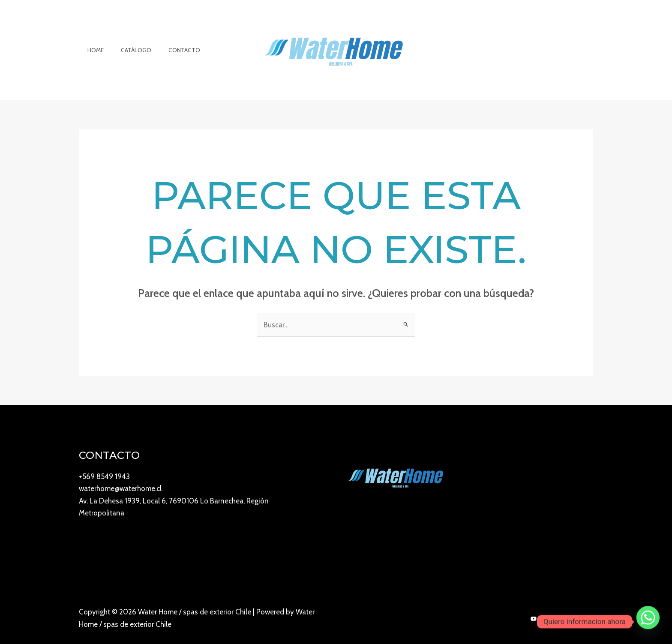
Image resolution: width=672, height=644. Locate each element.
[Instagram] (552, 619)
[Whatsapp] (648, 622)
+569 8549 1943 (104, 476)
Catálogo (128, 50)
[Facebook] (571, 619)
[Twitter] (590, 619)
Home (93, 50)
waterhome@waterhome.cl (120, 488)
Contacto (171, 50)
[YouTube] (534, 619)
